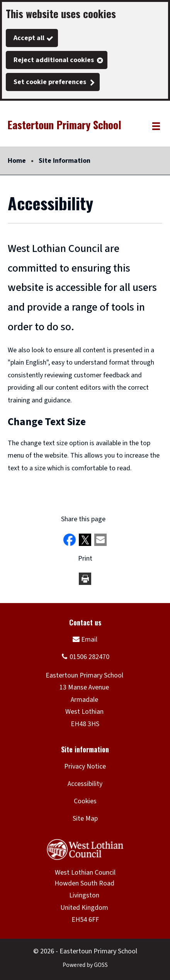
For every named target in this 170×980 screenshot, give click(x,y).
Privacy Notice (85, 766)
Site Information (65, 161)
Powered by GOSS (85, 965)
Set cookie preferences (50, 82)
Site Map (85, 819)
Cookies (85, 801)
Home (17, 161)
